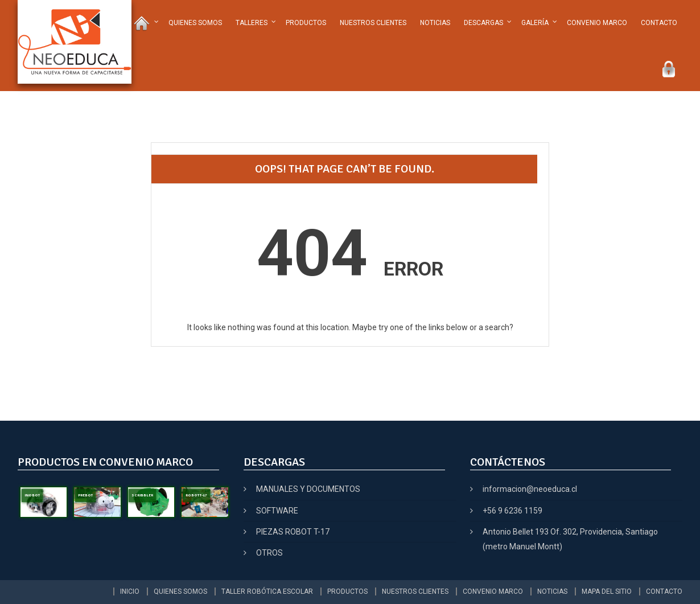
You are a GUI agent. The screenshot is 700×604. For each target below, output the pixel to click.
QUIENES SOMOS (195, 23)
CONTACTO (659, 23)
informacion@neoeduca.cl (530, 489)
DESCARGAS (483, 23)
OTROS (269, 553)
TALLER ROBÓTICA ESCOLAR (267, 591)
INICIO (130, 591)
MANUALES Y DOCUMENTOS (308, 489)
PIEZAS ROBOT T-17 (293, 532)
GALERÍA (535, 23)
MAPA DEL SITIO (607, 591)
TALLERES (252, 23)
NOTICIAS (435, 23)
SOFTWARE (277, 511)
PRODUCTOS (306, 23)
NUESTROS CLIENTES (373, 23)
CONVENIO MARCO (597, 23)
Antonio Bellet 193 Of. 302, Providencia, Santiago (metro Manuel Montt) (570, 539)
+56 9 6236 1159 (512, 511)
